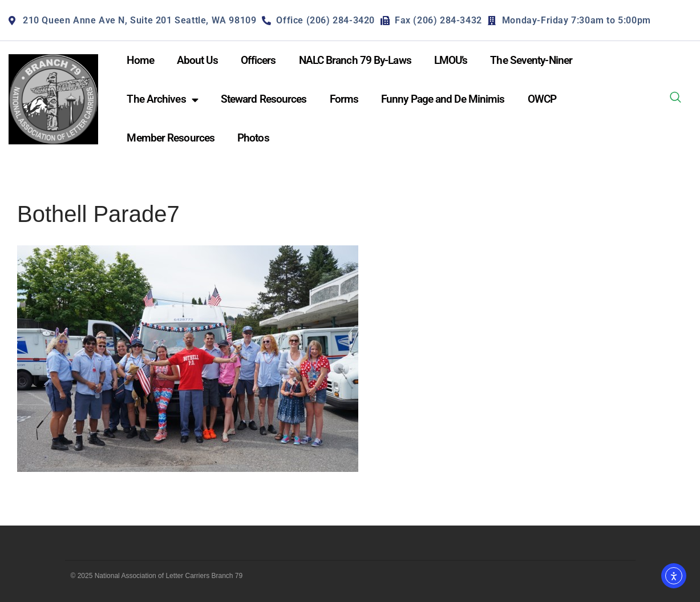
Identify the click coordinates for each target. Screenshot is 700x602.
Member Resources (171, 138)
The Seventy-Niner (531, 60)
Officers (258, 60)
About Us (197, 60)
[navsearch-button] (675, 99)
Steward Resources (264, 99)
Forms (344, 99)
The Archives (162, 100)
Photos (253, 138)
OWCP (542, 99)
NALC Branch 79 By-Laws (355, 60)
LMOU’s (451, 60)
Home (140, 60)
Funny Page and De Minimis (443, 99)
